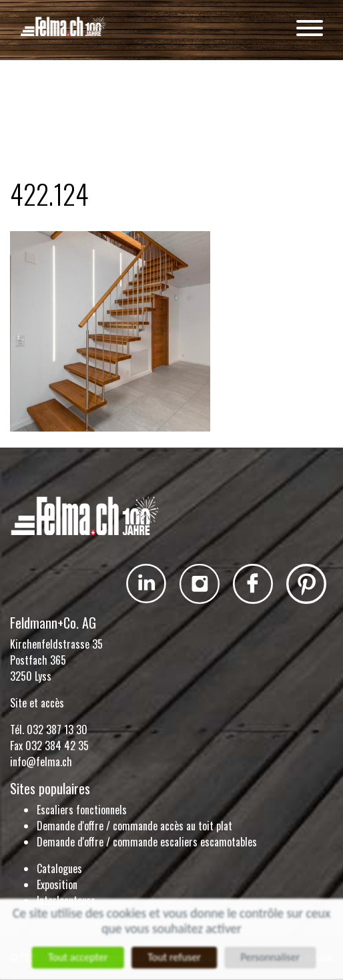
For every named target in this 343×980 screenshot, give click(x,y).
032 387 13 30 (57, 729)
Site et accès (37, 703)
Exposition (57, 884)
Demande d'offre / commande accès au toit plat (134, 826)
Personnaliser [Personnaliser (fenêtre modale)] (273, 958)
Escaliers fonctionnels (82, 810)
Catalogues (59, 868)
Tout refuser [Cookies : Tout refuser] (174, 958)
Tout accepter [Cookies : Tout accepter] (76, 958)
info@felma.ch (41, 762)
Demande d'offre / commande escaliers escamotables (147, 842)
